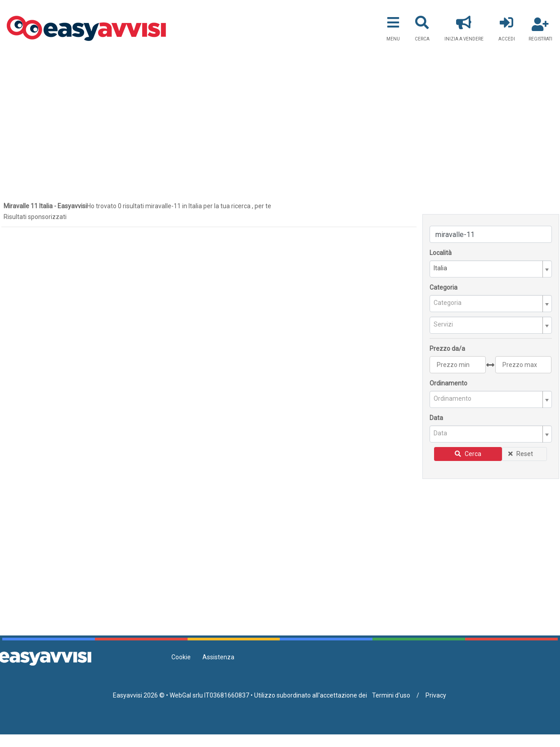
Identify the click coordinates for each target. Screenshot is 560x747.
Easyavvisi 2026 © (139, 695)
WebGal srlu (186, 695)
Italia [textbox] (440, 268)
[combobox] (491, 269)
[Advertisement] (280, 117)
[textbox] (487, 303)
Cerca (468, 454)
